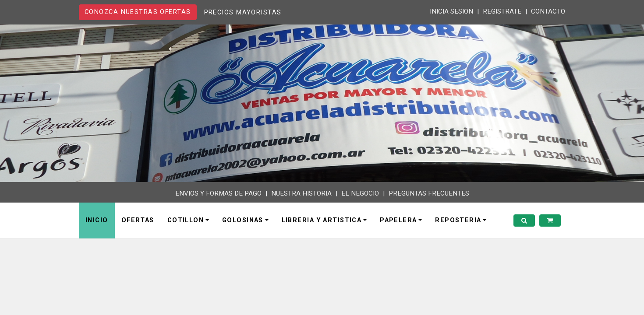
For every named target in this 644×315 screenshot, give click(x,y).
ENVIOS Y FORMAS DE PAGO (218, 193)
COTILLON (186, 220)
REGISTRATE (502, 11)
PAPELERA (398, 220)
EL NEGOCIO (360, 193)
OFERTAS (138, 220)
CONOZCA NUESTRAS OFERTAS (138, 12)
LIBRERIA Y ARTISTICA (322, 220)
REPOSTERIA (458, 220)
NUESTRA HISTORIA (301, 193)
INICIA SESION (451, 11)
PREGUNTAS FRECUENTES (429, 193)
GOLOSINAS (243, 220)
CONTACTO (548, 11)
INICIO (97, 220)
